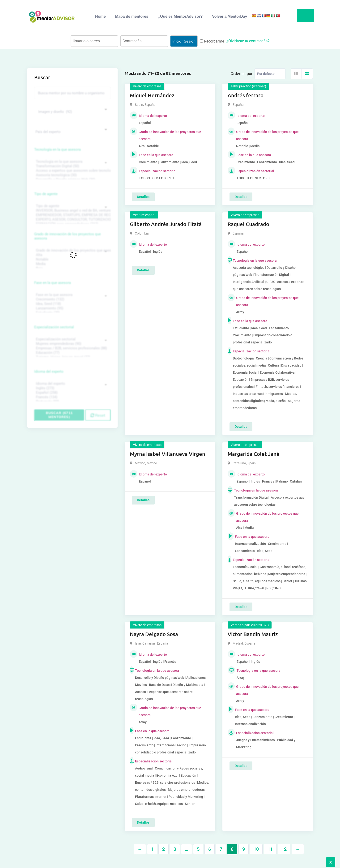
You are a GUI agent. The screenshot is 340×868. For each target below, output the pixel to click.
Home (100, 16)
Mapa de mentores (132, 16)
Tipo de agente (46, 194)
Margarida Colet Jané (254, 454)
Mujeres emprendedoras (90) (72, 344)
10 (256, 849)
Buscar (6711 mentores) (59, 415)
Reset (98, 415)
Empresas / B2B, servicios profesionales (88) (72, 348)
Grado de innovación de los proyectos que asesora (68, 236)
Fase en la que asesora (53, 283)
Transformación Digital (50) (72, 166)
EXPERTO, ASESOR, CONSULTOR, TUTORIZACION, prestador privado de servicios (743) (72, 220)
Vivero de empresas (147, 86)
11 (270, 849)
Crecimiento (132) (72, 299)
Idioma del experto (49, 372)
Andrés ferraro (246, 95)
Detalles (143, 197)
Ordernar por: (242, 73)
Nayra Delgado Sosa (154, 634)
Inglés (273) (72, 388)
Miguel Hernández (152, 95)
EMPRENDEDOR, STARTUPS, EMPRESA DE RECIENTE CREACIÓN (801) (72, 215)
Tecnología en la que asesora (57, 150)
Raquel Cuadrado (248, 224)
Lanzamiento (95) (72, 308)
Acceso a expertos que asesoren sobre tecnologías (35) (72, 171)
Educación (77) (72, 353)
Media (72, 264)
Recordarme (212, 41)
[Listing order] (270, 74)
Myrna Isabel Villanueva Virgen (168, 454)
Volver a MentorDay (229, 16)
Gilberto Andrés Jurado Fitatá (166, 224)
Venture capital (144, 215)
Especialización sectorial (54, 327)
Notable (72, 259)
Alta (72, 255)
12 (284, 849)
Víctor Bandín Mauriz (253, 634)
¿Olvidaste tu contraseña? (248, 41)
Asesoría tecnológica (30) (72, 175)
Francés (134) (72, 397)
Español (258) (72, 393)
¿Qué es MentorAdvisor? (180, 16)
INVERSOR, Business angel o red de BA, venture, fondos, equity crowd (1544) (72, 211)
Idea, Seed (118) (72, 304)
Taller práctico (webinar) (248, 86)
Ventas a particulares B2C (250, 625)
